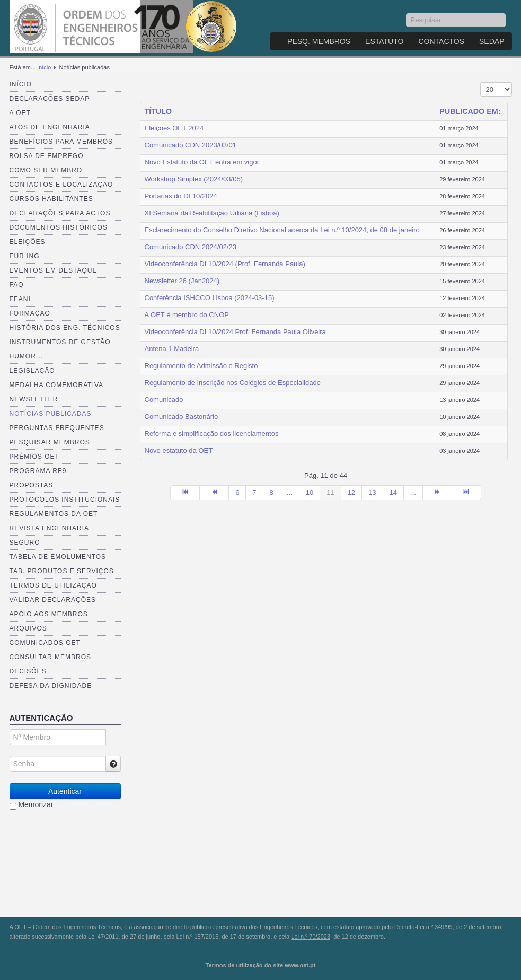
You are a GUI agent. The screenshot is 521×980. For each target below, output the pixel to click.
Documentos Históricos (59, 227)
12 (351, 492)
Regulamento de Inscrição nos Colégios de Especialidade (233, 383)
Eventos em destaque (54, 270)
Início (44, 67)
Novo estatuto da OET (179, 450)
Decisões (28, 671)
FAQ (17, 285)
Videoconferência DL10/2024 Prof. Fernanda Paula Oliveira (235, 332)
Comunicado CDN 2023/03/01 (191, 145)
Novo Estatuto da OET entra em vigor (202, 162)
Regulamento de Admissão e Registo (201, 366)
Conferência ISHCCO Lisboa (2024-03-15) (210, 298)
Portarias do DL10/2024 (181, 196)
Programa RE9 (38, 471)
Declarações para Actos (60, 213)
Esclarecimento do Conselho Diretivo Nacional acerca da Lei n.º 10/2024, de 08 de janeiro (282, 230)
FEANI (20, 299)
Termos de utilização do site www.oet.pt (261, 965)
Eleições (28, 242)
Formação (30, 313)
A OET (20, 113)
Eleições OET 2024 (174, 128)
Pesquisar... (406, 14)
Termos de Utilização (53, 585)
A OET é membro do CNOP (187, 315)
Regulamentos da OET (54, 514)
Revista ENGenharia (49, 528)
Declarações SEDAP (50, 99)
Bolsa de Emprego (47, 156)
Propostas (32, 485)
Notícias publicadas (51, 414)
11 (330, 492)
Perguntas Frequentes (57, 428)
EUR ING (25, 256)
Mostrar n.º (480, 82)
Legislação (32, 371)
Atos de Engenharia (50, 127)
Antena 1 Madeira (172, 349)
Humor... (26, 356)
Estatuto (384, 41)
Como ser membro (46, 170)
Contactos (441, 41)
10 (310, 492)
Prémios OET (34, 457)
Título (158, 111)
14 (393, 492)
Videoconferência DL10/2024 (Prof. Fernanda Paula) (225, 264)
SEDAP (492, 41)
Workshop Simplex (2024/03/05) (194, 179)
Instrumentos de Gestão (60, 342)
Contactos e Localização (61, 185)
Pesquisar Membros (50, 442)
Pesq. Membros (319, 41)
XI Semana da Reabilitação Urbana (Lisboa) (212, 213)
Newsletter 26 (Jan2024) (182, 281)
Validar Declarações (53, 600)
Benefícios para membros (61, 142)
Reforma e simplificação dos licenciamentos (212, 434)
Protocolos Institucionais (65, 500)
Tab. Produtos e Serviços (62, 571)
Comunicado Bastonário (182, 417)
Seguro (25, 542)
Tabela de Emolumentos (58, 557)
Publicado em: (470, 111)
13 (372, 492)
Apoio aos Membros (49, 614)
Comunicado (164, 400)
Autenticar (65, 791)
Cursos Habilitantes (51, 199)
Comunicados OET (45, 643)
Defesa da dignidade (51, 686)
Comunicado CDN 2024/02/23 (191, 247)
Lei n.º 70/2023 (311, 937)
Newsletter (34, 399)
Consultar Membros (51, 657)
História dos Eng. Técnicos (65, 328)
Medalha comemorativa (57, 385)
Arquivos (28, 628)
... (290, 492)
